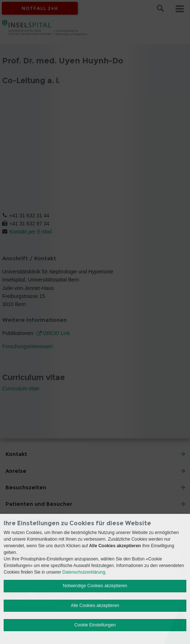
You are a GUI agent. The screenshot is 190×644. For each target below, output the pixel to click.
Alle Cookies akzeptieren (95, 606)
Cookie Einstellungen (95, 625)
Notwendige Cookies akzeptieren (95, 586)
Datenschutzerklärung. (84, 572)
